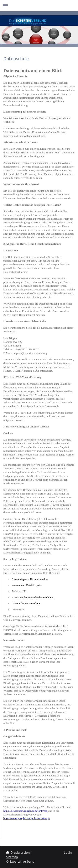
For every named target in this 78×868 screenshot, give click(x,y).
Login (68, 852)
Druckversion (18, 852)
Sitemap (12, 857)
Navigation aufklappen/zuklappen (39, 6)
